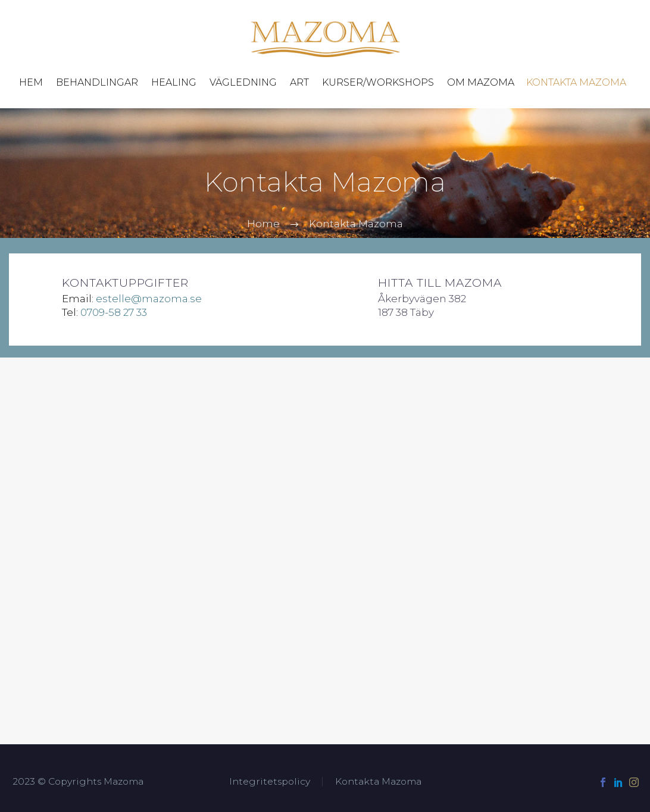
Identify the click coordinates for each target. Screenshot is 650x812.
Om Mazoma (481, 82)
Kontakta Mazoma (576, 82)
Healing (174, 82)
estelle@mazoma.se (149, 299)
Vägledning (243, 82)
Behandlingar (97, 82)
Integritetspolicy (270, 782)
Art (299, 82)
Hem (31, 82)
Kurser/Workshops (378, 82)
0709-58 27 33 (114, 312)
